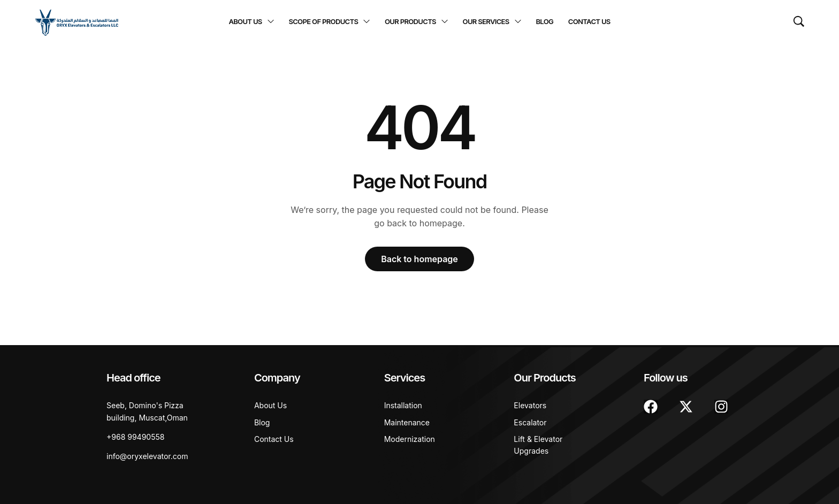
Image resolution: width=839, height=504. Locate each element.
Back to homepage (419, 259)
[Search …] (799, 21)
